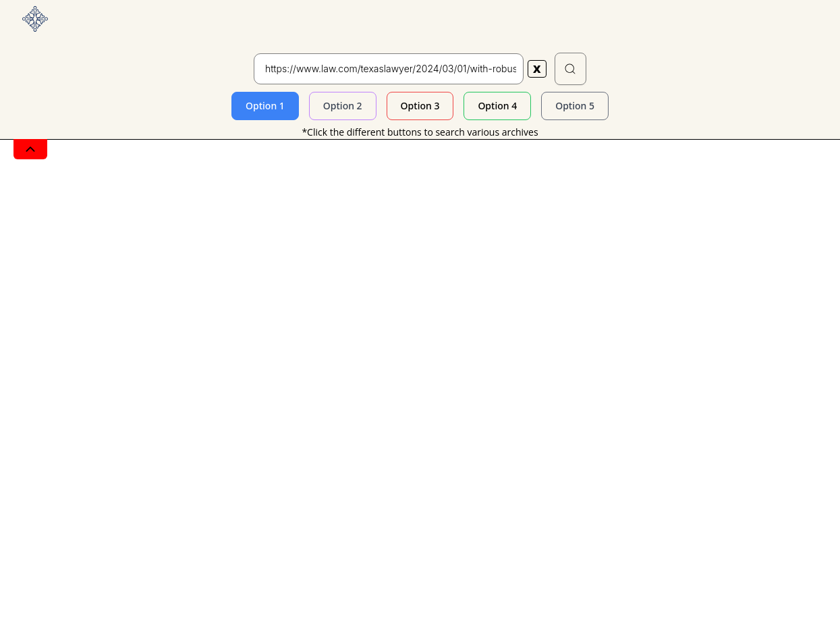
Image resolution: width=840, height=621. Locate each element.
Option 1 (265, 106)
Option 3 (420, 106)
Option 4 (497, 106)
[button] (571, 69)
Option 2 (343, 106)
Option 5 (575, 106)
